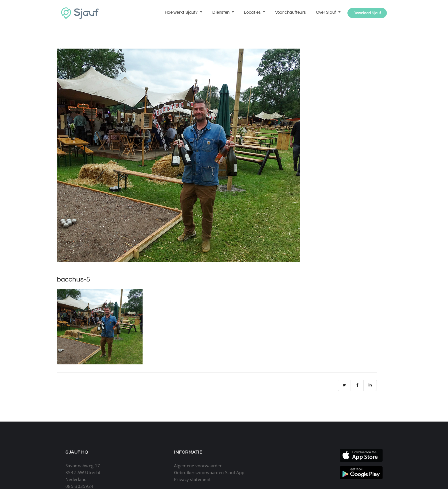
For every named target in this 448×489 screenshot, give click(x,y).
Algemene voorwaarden (198, 466)
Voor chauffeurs (291, 12)
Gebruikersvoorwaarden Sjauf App (209, 472)
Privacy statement (192, 479)
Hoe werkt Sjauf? (182, 12)
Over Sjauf (327, 12)
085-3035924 (79, 486)
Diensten (221, 12)
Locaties (253, 12)
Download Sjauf (367, 13)
